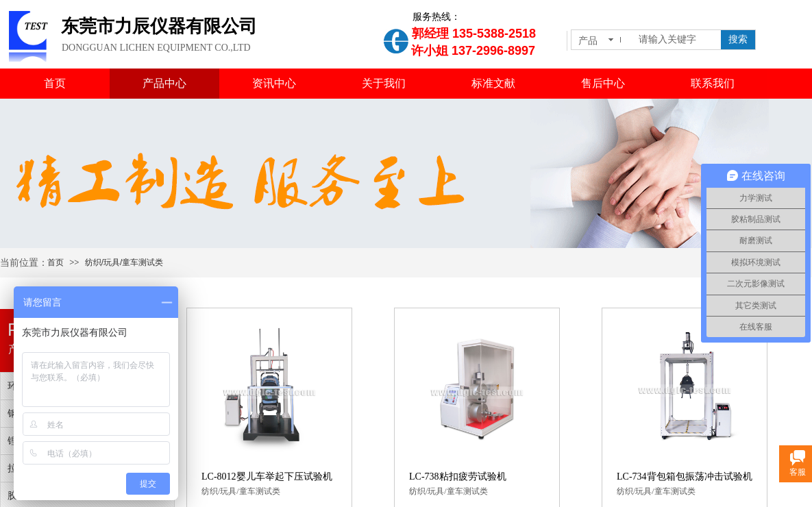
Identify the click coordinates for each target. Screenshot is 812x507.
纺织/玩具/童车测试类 (124, 262)
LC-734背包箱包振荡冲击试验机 (685, 477)
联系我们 (713, 83)
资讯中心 (274, 83)
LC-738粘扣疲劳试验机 (458, 477)
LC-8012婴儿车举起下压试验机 (267, 477)
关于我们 (384, 83)
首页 (55, 83)
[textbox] (677, 40)
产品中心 (164, 83)
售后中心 (603, 83)
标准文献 (493, 83)
